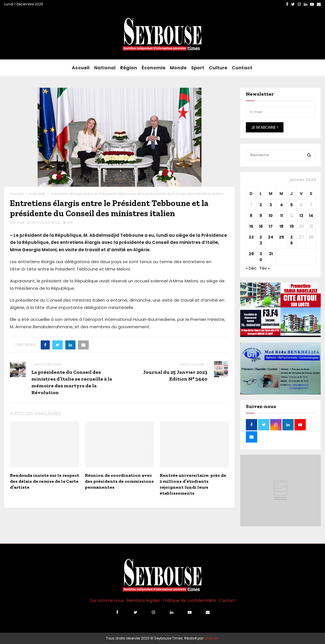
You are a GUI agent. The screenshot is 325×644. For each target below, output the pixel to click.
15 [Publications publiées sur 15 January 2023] (251, 226)
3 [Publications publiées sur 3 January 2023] (271, 205)
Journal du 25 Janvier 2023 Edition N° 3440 (175, 375)
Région (129, 68)
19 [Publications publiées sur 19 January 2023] (292, 226)
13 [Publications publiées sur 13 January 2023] (301, 216)
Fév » (265, 268)
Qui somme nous (107, 600)
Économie (153, 68)
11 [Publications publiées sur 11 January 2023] (281, 216)
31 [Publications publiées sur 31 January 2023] (271, 254)
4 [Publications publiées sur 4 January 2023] (281, 205)
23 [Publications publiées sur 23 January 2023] (261, 240)
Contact (242, 68)
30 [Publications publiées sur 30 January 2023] (261, 257)
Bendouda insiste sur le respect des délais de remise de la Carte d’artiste (45, 481)
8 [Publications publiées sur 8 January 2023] (251, 216)
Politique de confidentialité (189, 600)
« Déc (251, 268)
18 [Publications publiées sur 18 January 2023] (281, 226)
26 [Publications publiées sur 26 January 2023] (292, 240)
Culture (218, 68)
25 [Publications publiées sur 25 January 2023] (281, 237)
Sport (198, 68)
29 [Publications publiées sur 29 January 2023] (251, 254)
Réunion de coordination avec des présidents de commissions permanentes (119, 481)
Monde (178, 68)
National (105, 68)
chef (21, 223)
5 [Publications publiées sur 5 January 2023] (292, 205)
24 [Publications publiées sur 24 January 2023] (271, 237)
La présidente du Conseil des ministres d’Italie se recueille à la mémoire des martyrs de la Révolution (72, 382)
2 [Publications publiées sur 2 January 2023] (261, 205)
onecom (212, 638)
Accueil (81, 68)
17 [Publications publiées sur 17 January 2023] (271, 226)
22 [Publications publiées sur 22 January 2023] (251, 237)
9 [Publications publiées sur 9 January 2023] (261, 216)
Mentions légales (143, 600)
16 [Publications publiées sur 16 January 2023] (261, 226)
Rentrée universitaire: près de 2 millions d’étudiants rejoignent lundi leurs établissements (193, 484)
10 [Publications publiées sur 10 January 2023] (271, 216)
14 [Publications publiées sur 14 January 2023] (311, 216)
